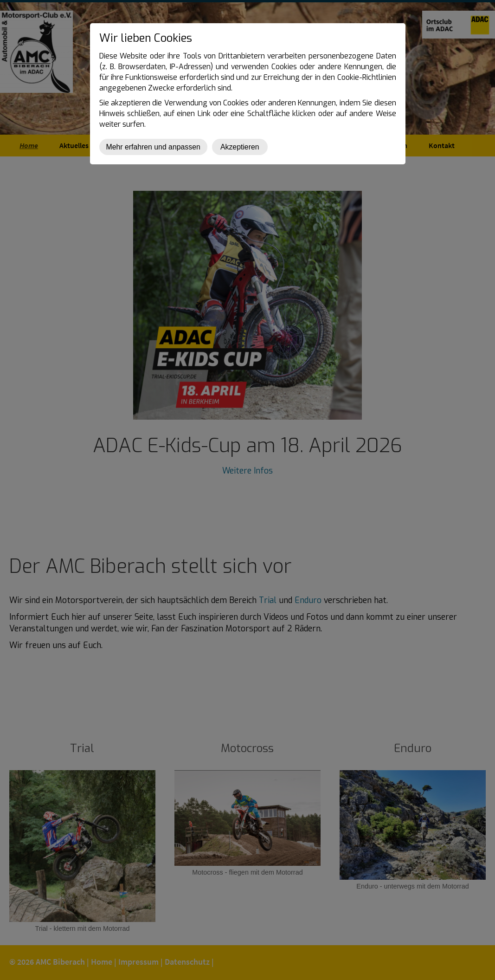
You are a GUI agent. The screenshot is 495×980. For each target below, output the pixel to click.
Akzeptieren (240, 147)
